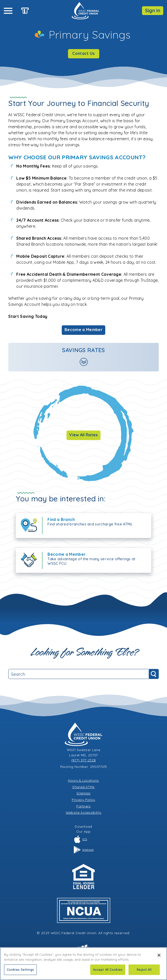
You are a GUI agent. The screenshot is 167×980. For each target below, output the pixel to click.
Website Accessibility (84, 812)
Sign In (153, 11)
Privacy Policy (83, 800)
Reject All (144, 970)
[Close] (159, 956)
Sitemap (83, 793)
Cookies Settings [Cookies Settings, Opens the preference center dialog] (20, 970)
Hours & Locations (83, 780)
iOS (80, 839)
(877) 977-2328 (83, 760)
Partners (83, 806)
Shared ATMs (83, 787)
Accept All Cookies (108, 970)
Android (83, 850)
